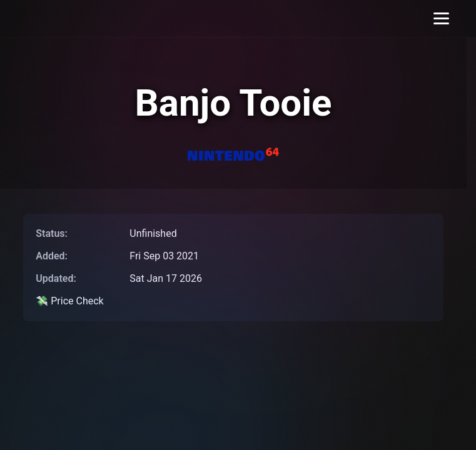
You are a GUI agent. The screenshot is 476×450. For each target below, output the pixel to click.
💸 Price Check (69, 301)
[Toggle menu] (441, 18)
